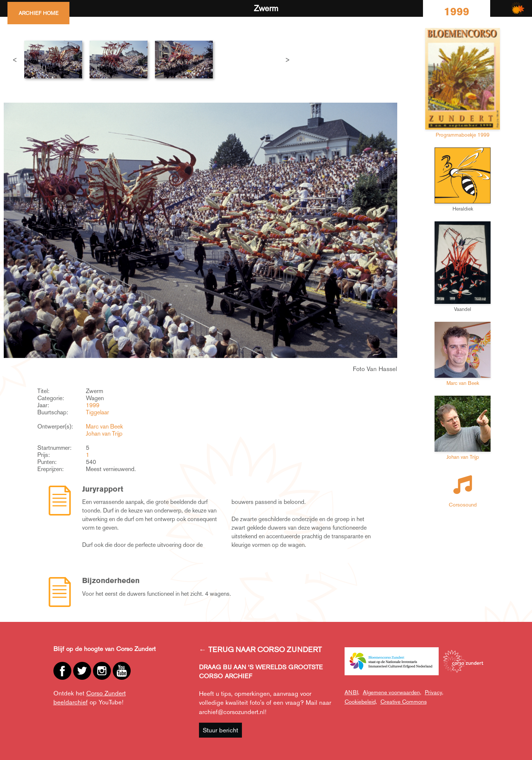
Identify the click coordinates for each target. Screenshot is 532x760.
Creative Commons (404, 702)
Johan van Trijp (104, 434)
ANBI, (352, 692)
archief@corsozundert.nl (232, 712)
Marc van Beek (104, 426)
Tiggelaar (97, 412)
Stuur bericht (220, 730)
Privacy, (434, 692)
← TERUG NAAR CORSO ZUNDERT (260, 650)
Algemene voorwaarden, (392, 692)
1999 (93, 405)
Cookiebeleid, (361, 702)
